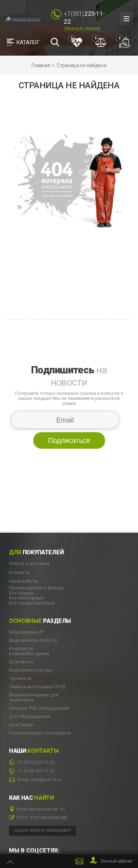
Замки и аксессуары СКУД (37, 687)
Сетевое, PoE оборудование (39, 708)
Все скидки (21, 593)
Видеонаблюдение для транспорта (34, 697)
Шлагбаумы (21, 725)
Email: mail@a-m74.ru (35, 780)
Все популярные (26, 598)
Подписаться (69, 440)
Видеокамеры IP (26, 632)
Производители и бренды (36, 588)
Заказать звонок (82, 28)
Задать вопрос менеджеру (43, 830)
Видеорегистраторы (31, 670)
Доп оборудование (30, 717)
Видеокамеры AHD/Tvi (33, 640)
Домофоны (21, 662)
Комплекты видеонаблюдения (29, 651)
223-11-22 (32, 763)
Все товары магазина (32, 603)
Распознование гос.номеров (40, 733)
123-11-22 (32, 771)
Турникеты (20, 678)
